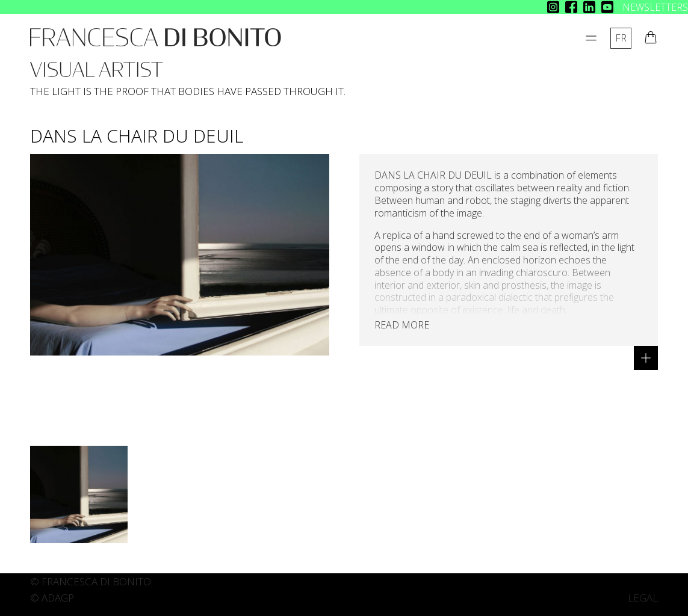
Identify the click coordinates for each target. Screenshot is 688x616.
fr (621, 38)
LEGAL (643, 598)
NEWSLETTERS (655, 7)
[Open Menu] (591, 38)
